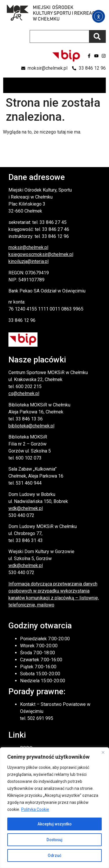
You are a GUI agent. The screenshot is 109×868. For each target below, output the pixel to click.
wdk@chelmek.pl (26, 508)
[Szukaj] (98, 36)
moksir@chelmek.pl (28, 247)
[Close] (103, 752)
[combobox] (59, 36)
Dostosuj (54, 840)
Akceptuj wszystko (55, 824)
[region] (54, 808)
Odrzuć (55, 855)
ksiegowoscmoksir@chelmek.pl (41, 254)
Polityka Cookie (35, 809)
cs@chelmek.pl (24, 393)
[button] (101, 85)
